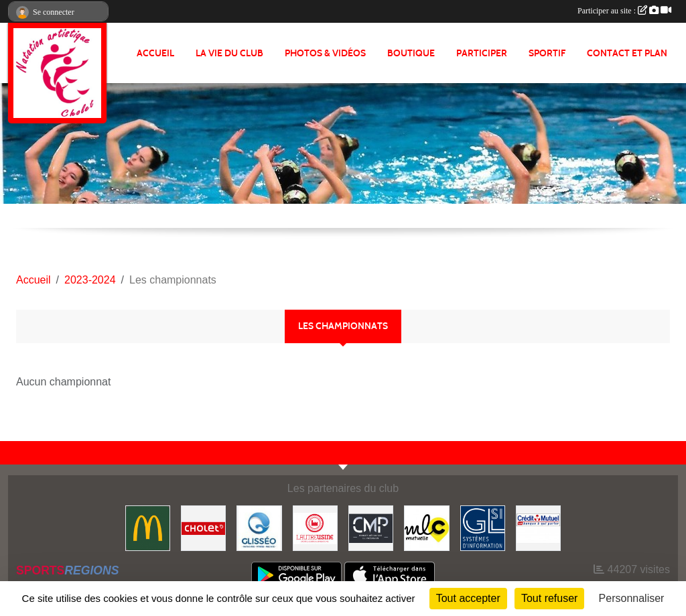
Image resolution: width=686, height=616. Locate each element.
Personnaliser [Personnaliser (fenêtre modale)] (632, 598)
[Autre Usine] (315, 527)
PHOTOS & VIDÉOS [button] (325, 53)
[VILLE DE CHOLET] (203, 527)
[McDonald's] (148, 527)
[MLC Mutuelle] (426, 527)
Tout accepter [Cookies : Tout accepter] (468, 598)
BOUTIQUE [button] (411, 53)
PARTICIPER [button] (482, 53)
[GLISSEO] (259, 527)
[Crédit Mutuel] (538, 527)
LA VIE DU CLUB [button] (229, 53)
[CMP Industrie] (371, 527)
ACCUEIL (155, 53)
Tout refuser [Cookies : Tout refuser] (549, 598)
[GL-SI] (483, 527)
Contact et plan (627, 53)
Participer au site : (624, 11)
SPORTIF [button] (547, 53)
